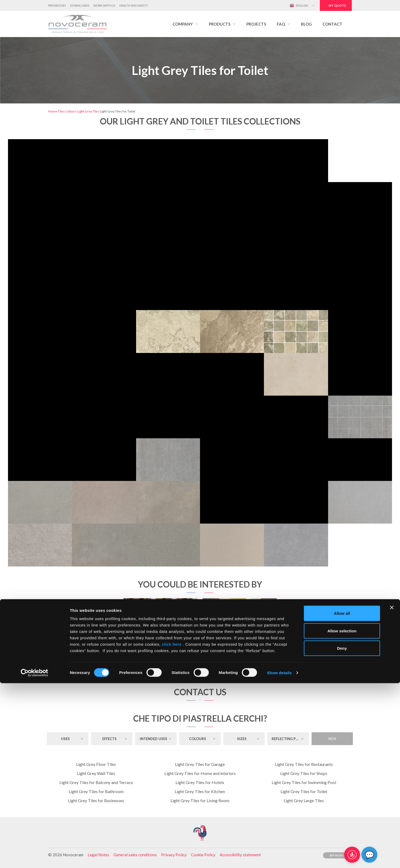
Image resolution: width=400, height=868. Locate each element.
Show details (279, 857)
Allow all (342, 798)
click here (172, 829)
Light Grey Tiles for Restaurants (304, 764)
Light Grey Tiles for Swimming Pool (304, 782)
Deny (342, 833)
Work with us (104, 5)
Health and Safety (134, 5)
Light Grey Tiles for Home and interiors (200, 773)
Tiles (61, 111)
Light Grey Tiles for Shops (304, 773)
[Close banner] (392, 792)
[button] (185, 24)
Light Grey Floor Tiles (96, 764)
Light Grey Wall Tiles (96, 773)
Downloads (80, 5)
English (299, 6)
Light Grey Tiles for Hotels (200, 782)
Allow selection (342, 816)
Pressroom (57, 5)
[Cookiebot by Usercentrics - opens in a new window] (34, 858)
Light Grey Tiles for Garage (200, 764)
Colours (71, 111)
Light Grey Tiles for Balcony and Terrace (96, 782)
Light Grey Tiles (88, 111)
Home (53, 111)
